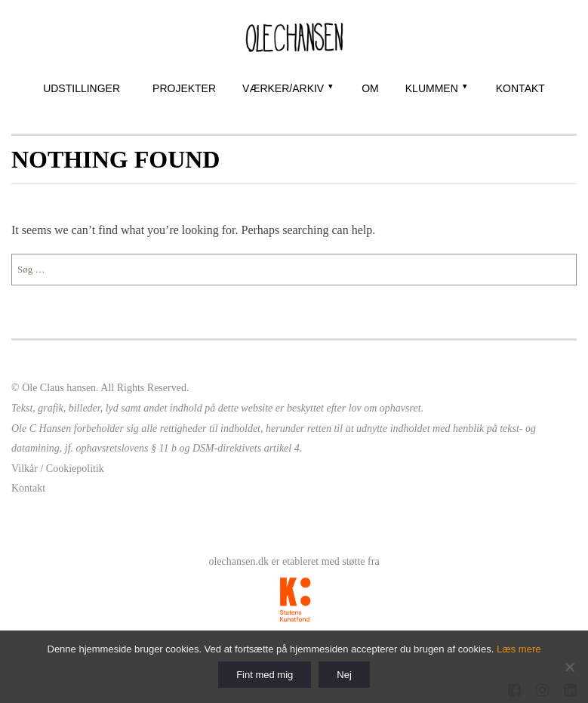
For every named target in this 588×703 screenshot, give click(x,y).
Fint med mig (265, 675)
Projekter (184, 88)
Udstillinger (82, 88)
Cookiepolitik (75, 469)
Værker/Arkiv (283, 88)
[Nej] (569, 667)
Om (370, 88)
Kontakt (520, 88)
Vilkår (25, 469)
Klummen (432, 88)
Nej (344, 675)
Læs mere (519, 649)
